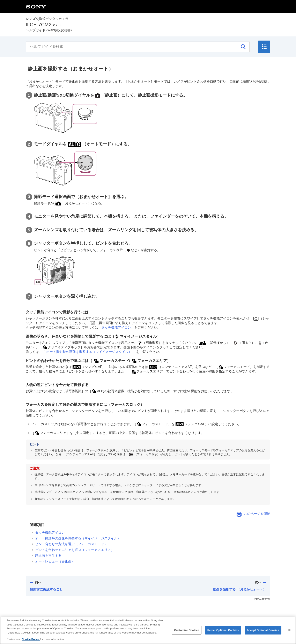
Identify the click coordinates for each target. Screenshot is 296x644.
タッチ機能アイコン (116, 327)
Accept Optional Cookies (263, 634)
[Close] (289, 633)
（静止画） (55, 561)
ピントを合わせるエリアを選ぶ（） (75, 550)
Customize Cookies (187, 634)
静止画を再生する (48, 556)
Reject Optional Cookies (223, 634)
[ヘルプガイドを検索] (138, 47)
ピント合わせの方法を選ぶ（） (71, 544)
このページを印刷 (257, 514)
